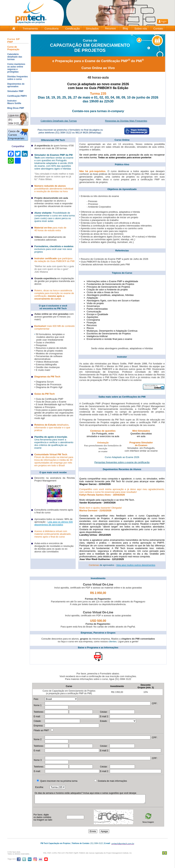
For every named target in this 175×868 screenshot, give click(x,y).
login (163, 21)
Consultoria (51, 28)
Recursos (110, 28)
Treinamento (30, 28)
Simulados (92, 28)
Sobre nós (141, 28)
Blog (125, 28)
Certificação (72, 28)
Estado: (104, 721)
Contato (158, 28)
